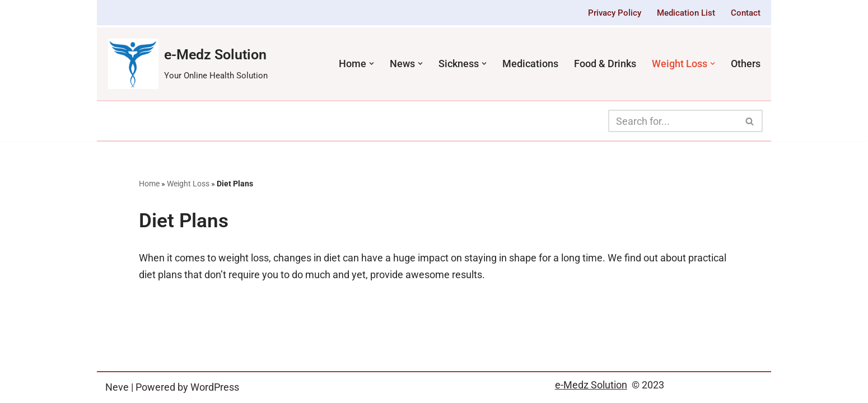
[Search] (673, 121)
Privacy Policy (615, 13)
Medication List (686, 13)
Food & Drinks (605, 64)
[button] (372, 64)
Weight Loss (188, 184)
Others (746, 64)
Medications (530, 64)
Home (149, 184)
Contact (746, 13)
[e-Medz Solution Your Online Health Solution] (188, 64)
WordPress (215, 387)
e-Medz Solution (591, 385)
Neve (117, 387)
